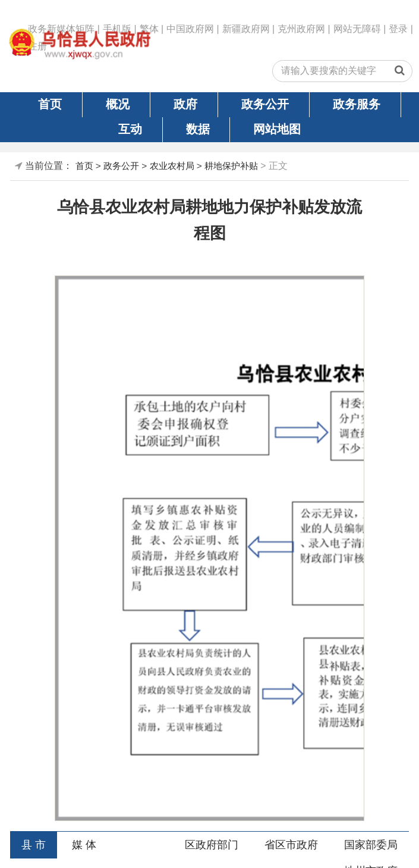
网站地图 (277, 129)
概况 (118, 104)
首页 (50, 104)
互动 (130, 129)
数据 (198, 129)
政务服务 (357, 104)
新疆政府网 (246, 29)
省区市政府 (291, 845)
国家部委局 (371, 845)
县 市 (34, 845)
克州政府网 (301, 29)
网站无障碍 (357, 29)
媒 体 (84, 845)
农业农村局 (172, 166)
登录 (398, 29)
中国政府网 (190, 29)
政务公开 (265, 104)
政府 (185, 104)
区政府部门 (212, 845)
